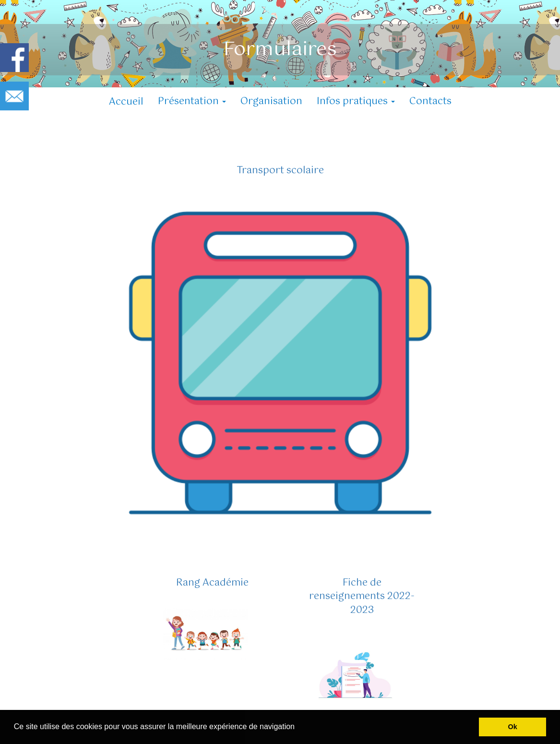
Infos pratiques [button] (356, 102)
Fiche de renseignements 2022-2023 (362, 597)
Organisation (271, 102)
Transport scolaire (280, 171)
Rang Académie (212, 583)
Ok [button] (513, 727)
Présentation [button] (192, 102)
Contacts (430, 102)
